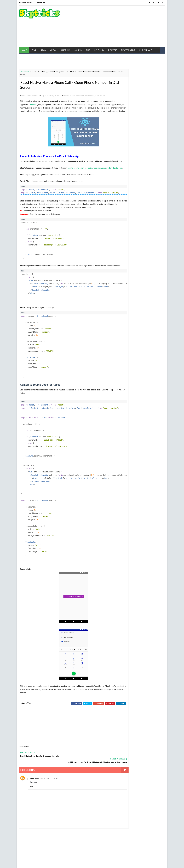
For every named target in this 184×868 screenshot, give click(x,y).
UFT (142, 251)
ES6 (146, 188)
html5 (152, 197)
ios (126, 202)
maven (138, 211)
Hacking (128, 197)
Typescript (129, 251)
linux (127, 211)
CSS (139, 184)
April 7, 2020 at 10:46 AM (49, 789)
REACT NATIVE (128, 49)
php (126, 228)
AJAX (126, 175)
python (141, 233)
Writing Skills (130, 260)
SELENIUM (99, 49)
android (34, 71)
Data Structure (131, 188)
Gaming (144, 193)
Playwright (140, 228)
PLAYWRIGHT (146, 49)
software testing (132, 246)
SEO (141, 242)
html (140, 197)
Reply (31, 797)
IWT (135, 202)
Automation (129, 179)
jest (143, 206)
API (152, 175)
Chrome (128, 184)
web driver (151, 255)
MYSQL (53, 49)
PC (149, 224)
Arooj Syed (34, 789)
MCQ (149, 211)
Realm (145, 237)
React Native (71, 71)
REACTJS (112, 49)
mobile (127, 215)
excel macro (129, 193)
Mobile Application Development (52, 71)
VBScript (153, 251)
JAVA (43, 49)
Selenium (128, 242)
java (145, 202)
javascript (129, 206)
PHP (88, 49)
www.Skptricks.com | (37, 863)
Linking (33, 105)
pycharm (128, 233)
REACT (154, 233)
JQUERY (78, 49)
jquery (154, 206)
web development (131, 255)
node (139, 224)
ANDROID (65, 49)
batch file (145, 179)
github (156, 193)
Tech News (149, 246)
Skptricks (25, 71)
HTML (33, 49)
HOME (24, 49)
